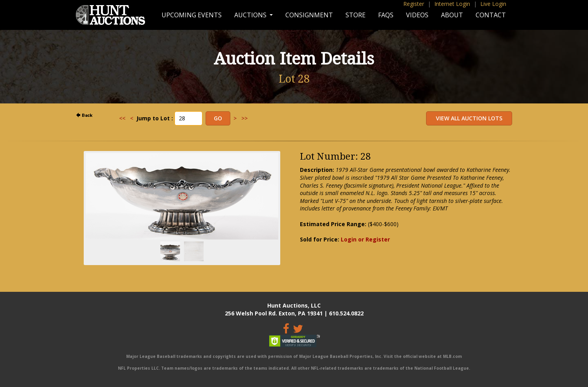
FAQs (386, 15)
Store (356, 15)
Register (414, 4)
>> (244, 118)
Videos (417, 15)
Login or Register (365, 239)
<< (122, 118)
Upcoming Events (192, 15)
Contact (491, 15)
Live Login (493, 4)
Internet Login (452, 4)
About (452, 15)
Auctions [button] (251, 15)
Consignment (309, 15)
